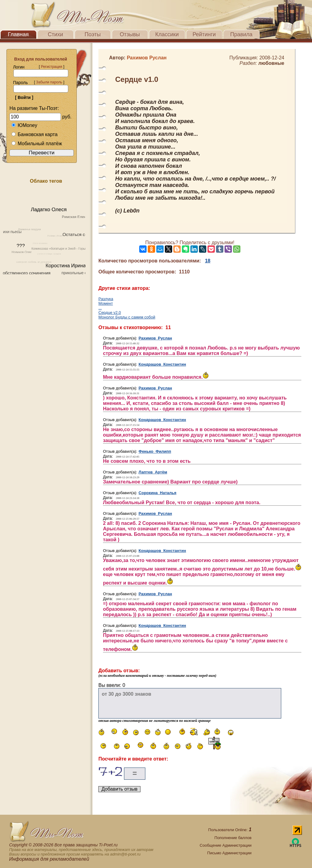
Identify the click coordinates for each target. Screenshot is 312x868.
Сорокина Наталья (158, 493)
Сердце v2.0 (110, 313)
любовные (271, 63)
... (100, 308)
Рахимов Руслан (155, 338)
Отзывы (130, 34)
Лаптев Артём (153, 472)
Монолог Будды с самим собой (127, 317)
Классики (167, 34)
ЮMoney (24, 125)
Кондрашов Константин (162, 364)
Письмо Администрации (229, 853)
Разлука (106, 299)
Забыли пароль (49, 82)
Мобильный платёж (37, 144)
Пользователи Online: (230, 830)
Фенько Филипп (155, 451)
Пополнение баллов (233, 838)
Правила (241, 34)
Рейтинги (204, 34)
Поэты (93, 34)
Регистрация (51, 67)
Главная (18, 34)
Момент (106, 303)
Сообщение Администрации (225, 845)
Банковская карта (34, 134)
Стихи (55, 34)
